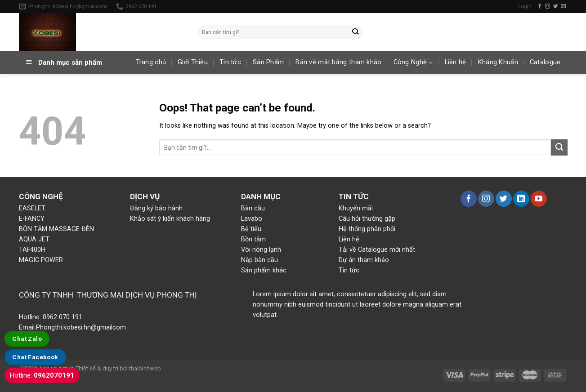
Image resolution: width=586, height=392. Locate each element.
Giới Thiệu (193, 62)
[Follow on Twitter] (556, 6)
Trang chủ (151, 62)
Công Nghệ (413, 63)
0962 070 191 (62, 317)
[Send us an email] (563, 6)
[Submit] (356, 32)
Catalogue (545, 62)
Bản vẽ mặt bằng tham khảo (338, 62)
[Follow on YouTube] (539, 199)
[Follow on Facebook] (540, 6)
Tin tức (230, 62)
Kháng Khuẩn (498, 62)
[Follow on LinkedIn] (521, 199)
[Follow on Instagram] (548, 6)
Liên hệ (456, 62)
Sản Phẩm (268, 62)
